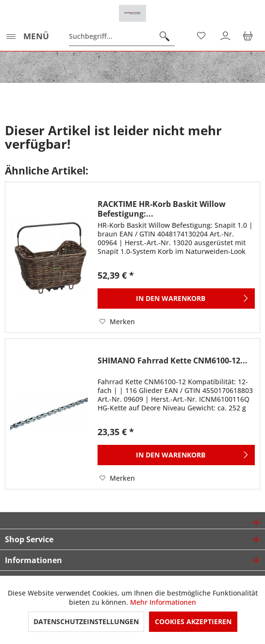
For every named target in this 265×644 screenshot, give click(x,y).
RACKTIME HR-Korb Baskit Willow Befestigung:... (162, 209)
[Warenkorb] (249, 36)
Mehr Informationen (163, 602)
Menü (27, 35)
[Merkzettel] (202, 36)
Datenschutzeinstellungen (86, 621)
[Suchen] (165, 36)
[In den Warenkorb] (176, 298)
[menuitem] (27, 36)
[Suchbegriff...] (122, 36)
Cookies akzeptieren (193, 621)
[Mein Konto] (226, 36)
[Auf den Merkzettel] (117, 322)
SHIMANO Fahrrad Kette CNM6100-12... (173, 361)
